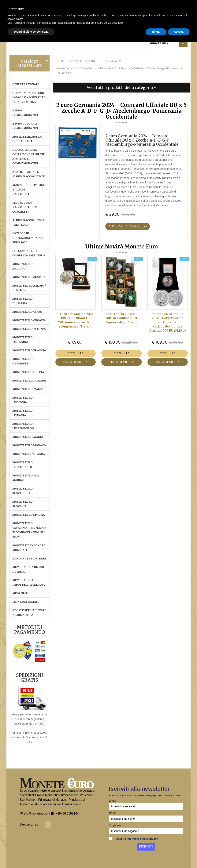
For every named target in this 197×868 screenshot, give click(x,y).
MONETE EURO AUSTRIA (29, 277)
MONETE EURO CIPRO (27, 312)
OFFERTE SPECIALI (26, 84)
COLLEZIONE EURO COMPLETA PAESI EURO (29, 253)
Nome (113, 813)
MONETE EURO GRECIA (28, 372)
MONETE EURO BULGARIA (22, 301)
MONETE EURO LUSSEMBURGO (23, 426)
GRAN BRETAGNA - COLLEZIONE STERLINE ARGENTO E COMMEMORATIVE (28, 157)
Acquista (76, 353)
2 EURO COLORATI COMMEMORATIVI (25, 126)
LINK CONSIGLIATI (26, 602)
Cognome (115, 825)
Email (112, 801)
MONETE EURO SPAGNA (29, 515)
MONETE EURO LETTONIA (22, 400)
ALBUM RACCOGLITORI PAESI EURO (29, 222)
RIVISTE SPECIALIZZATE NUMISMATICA (29, 613)
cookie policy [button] (15, 19)
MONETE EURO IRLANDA (29, 381)
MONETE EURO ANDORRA (22, 266)
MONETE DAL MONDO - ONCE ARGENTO (28, 139)
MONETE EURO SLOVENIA (22, 504)
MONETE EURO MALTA (28, 437)
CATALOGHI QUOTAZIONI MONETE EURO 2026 (28, 238)
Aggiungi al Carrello (128, 226)
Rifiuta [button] (156, 32)
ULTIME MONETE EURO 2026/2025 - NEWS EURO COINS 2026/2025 (29, 97)
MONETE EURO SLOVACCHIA (22, 491)
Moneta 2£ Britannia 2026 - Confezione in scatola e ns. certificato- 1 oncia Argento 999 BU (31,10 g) (168, 322)
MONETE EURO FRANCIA (29, 350)
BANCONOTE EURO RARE (29, 559)
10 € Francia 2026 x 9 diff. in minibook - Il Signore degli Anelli (121, 318)
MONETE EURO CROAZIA (29, 320)
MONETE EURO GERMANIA (22, 361)
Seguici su (29, 825)
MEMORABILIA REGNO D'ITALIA (28, 569)
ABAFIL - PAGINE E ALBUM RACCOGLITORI (29, 174)
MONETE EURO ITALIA (28, 389)
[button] (122, 88)
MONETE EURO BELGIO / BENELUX (29, 288)
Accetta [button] (179, 32)
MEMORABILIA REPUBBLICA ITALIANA (28, 582)
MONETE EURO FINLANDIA (22, 340)
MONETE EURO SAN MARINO (26, 478)
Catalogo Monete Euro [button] (30, 63)
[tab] (30, 63)
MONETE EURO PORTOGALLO (22, 465)
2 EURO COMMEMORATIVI (25, 113)
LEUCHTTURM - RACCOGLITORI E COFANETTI (25, 207)
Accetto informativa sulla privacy (133, 839)
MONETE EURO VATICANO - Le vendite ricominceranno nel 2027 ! (29, 530)
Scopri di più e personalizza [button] (31, 32)
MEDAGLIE (20, 593)
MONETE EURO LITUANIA (22, 413)
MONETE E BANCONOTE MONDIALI (29, 548)
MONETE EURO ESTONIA (29, 329)
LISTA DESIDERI (75, 362)
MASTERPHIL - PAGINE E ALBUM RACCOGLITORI (29, 190)
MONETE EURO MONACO (29, 445)
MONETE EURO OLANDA (29, 454)
